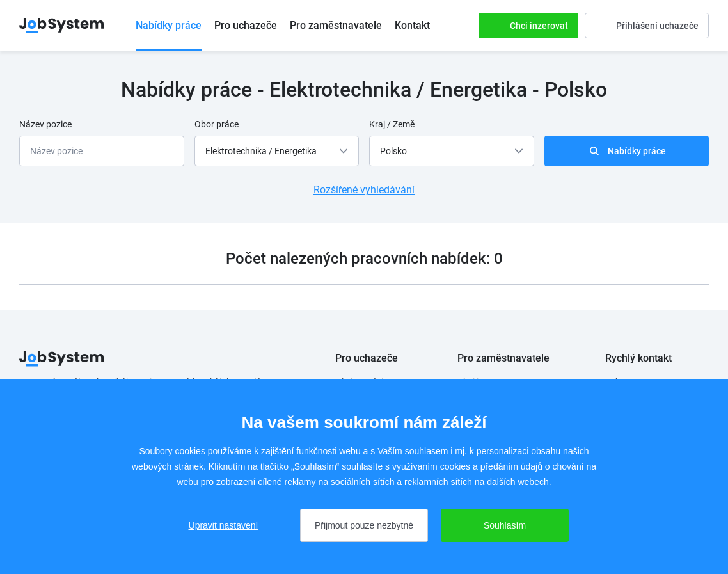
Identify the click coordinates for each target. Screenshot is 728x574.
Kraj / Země (392, 124)
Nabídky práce (169, 25)
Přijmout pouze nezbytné (364, 525)
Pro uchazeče (246, 25)
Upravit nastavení (224, 525)
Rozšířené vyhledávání (364, 190)
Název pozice (45, 124)
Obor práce (217, 124)
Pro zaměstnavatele (336, 25)
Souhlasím (505, 525)
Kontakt (412, 25)
